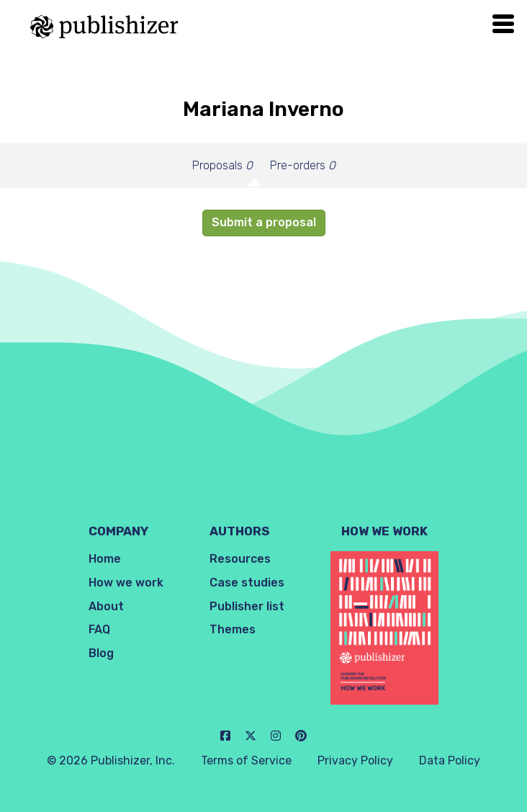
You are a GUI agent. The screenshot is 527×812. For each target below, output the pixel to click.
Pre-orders (303, 165)
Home (105, 559)
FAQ (99, 629)
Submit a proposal (264, 222)
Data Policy (450, 760)
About (106, 606)
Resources (240, 559)
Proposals (222, 165)
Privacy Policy (355, 760)
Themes (233, 629)
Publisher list (247, 606)
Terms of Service (246, 760)
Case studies (247, 583)
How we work (126, 583)
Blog (101, 653)
